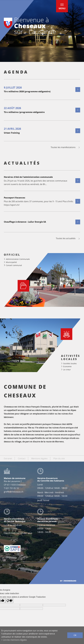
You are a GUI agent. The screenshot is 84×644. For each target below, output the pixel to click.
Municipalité (11, 262)
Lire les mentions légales (15, 640)
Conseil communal (14, 265)
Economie (67, 366)
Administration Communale (18, 259)
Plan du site (59, 458)
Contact (22, 458)
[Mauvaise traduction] (9, 601)
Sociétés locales (70, 363)
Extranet (8, 458)
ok (75, 635)
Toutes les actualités (68, 238)
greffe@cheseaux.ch (14, 492)
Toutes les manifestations (65, 147)
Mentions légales (39, 458)
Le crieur (67, 370)
